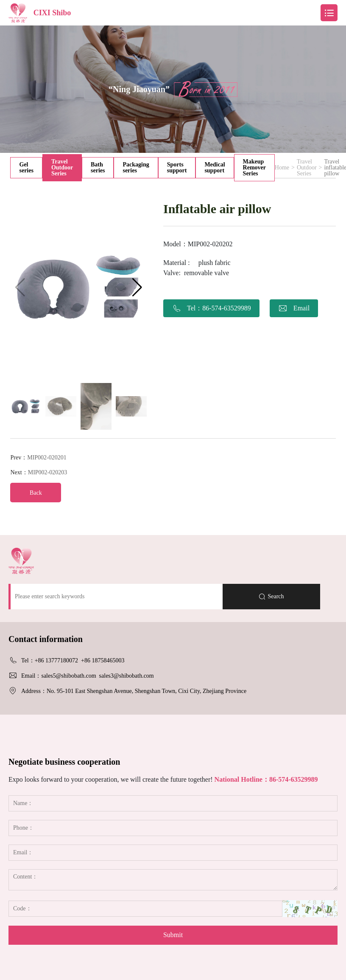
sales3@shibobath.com (127, 676)
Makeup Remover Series (254, 168)
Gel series (26, 168)
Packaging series (136, 168)
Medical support (215, 168)
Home (282, 168)
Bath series (98, 168)
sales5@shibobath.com (68, 676)
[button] (137, 287)
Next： (39, 472)
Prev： (38, 458)
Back (36, 493)
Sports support (177, 168)
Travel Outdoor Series (62, 168)
